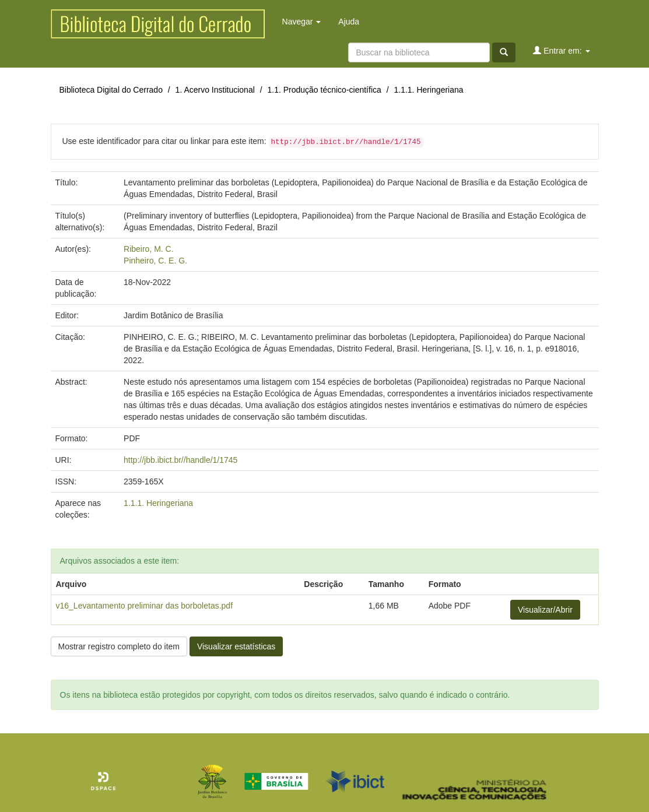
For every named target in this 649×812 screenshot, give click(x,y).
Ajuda (349, 22)
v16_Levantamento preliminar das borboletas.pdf (145, 606)
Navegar (302, 22)
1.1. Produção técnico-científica (324, 90)
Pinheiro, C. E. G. (155, 261)
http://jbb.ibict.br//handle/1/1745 (180, 460)
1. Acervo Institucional (215, 90)
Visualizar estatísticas (236, 646)
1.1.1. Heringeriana (428, 90)
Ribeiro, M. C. (149, 249)
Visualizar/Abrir (545, 610)
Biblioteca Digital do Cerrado (111, 90)
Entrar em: (561, 50)
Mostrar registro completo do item (119, 646)
